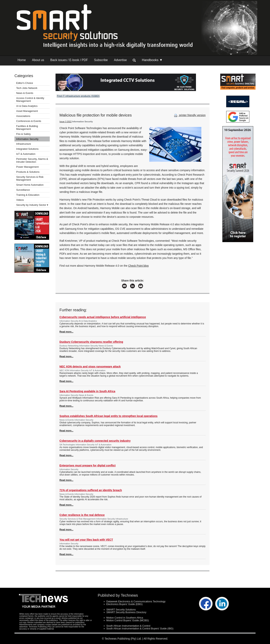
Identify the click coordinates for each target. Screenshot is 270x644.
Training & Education (28, 195)
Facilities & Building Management (27, 128)
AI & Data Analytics (27, 106)
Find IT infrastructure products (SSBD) (78, 96)
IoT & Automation (26, 154)
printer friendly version (189, 115)
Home (22, 60)
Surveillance (23, 190)
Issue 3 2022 (65, 122)
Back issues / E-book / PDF (69, 60)
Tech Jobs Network (27, 88)
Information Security (27, 139)
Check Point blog (138, 266)
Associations (23, 116)
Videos (20, 200)
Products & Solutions (28, 172)
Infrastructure (24, 144)
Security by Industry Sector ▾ (32, 205)
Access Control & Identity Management (30, 100)
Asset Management (27, 111)
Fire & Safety (23, 134)
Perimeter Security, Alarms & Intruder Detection (32, 160)
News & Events (25, 93)
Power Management (27, 167)
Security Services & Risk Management (30, 178)
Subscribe (101, 60)
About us (38, 60)
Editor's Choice (25, 83)
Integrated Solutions (27, 149)
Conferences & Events (29, 121)
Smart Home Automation (30, 185)
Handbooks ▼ (152, 60)
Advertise (120, 60)
